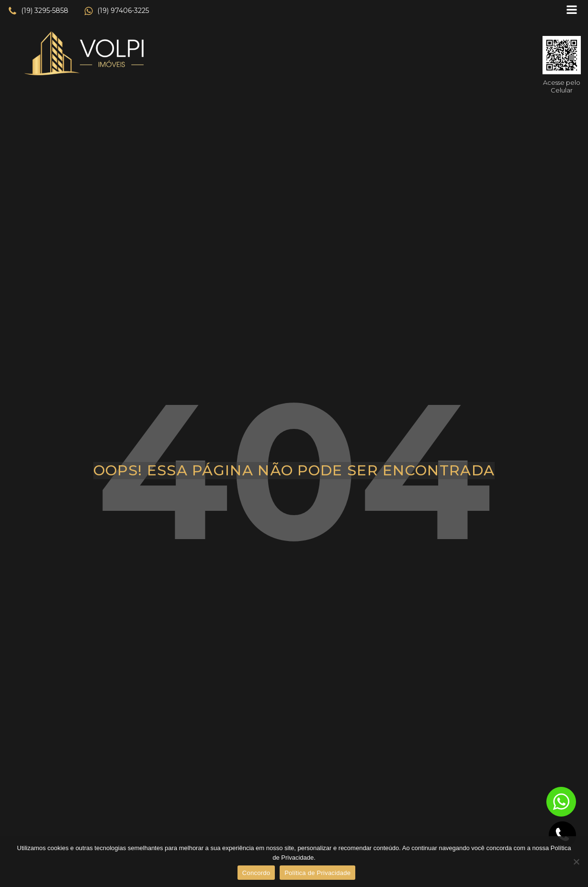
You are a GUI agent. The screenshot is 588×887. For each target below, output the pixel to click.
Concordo (256, 873)
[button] (38, 11)
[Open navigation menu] (572, 11)
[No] (576, 862)
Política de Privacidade (317, 873)
